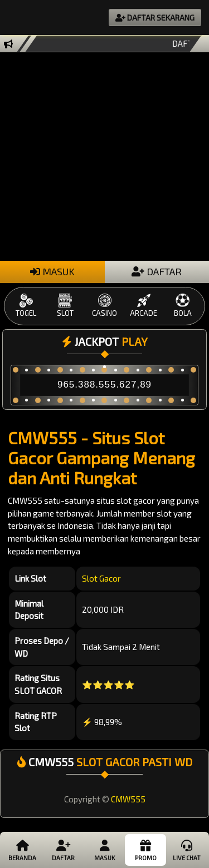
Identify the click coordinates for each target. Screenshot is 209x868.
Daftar (63, 850)
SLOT (65, 306)
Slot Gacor (101, 578)
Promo (145, 850)
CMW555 (128, 799)
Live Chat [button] (186, 850)
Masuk (104, 850)
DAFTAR (157, 271)
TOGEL (26, 306)
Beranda (23, 850)
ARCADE (144, 306)
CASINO (104, 306)
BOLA (183, 306)
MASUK (52, 271)
